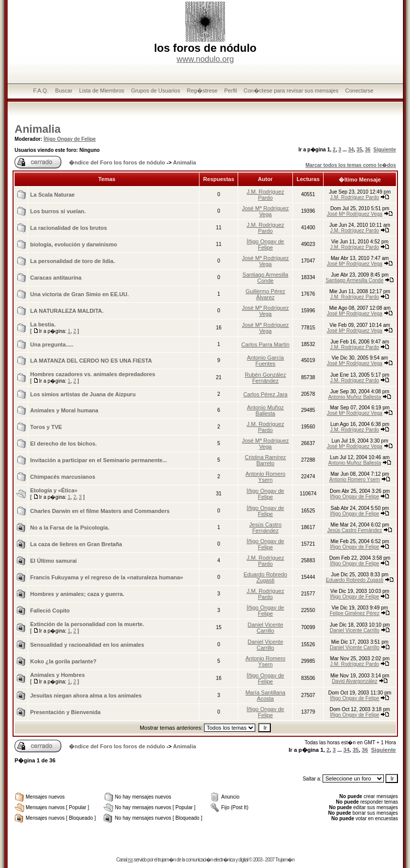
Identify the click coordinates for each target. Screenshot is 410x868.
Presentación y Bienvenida (65, 712)
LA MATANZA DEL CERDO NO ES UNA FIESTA (91, 361)
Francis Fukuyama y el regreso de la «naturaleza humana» (107, 577)
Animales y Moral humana (64, 410)
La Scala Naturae (53, 195)
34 (351, 150)
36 (368, 150)
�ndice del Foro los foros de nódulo (117, 162)
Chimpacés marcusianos (63, 477)
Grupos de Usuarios (156, 91)
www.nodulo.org (206, 59)
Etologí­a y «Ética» (54, 490)
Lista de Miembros (101, 91)
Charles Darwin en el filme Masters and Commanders (100, 511)
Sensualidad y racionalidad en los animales (87, 645)
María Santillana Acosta (265, 696)
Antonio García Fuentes (265, 361)
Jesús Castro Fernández (265, 528)
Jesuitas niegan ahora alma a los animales (86, 696)
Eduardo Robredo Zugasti (266, 577)
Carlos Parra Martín (265, 344)
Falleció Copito (50, 611)
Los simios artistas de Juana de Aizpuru (83, 394)
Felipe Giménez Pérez (354, 613)
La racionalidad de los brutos (69, 228)
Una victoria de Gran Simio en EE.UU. (79, 294)
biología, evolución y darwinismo (74, 244)
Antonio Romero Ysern (265, 477)
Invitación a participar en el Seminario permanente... (99, 460)
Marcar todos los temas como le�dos (351, 165)
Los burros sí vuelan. (58, 211)
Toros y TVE (46, 427)
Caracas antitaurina (56, 278)
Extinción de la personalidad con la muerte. (87, 624)
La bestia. (43, 324)
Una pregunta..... (52, 344)
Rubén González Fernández (265, 378)
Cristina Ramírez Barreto (265, 460)
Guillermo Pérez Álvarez (266, 294)
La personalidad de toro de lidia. (73, 261)
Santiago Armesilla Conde (266, 278)
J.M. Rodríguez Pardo (266, 195)
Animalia (38, 129)
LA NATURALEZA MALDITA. (67, 311)
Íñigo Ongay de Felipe (70, 139)
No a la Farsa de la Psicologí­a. (70, 528)
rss (130, 860)
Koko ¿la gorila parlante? (63, 661)
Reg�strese (202, 91)
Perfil (230, 91)
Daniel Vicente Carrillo (266, 628)
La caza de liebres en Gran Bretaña (76, 544)
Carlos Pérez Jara (265, 394)
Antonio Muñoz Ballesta (354, 397)
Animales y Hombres (58, 675)
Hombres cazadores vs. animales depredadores (93, 374)
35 (360, 150)
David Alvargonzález (354, 681)
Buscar (64, 91)
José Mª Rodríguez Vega (266, 211)
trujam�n (167, 860)
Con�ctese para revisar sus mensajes (291, 91)
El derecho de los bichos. (64, 444)
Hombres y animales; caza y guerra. (77, 594)
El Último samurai (54, 561)
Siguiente (385, 150)
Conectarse (359, 91)
